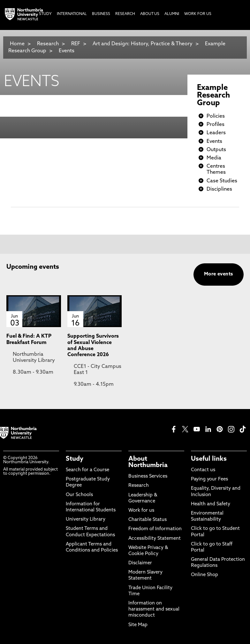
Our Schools (79, 495)
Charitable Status (148, 520)
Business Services (148, 476)
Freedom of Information (155, 529)
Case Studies (222, 181)
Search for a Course (87, 470)
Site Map (138, 625)
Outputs (216, 150)
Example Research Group (213, 96)
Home (17, 44)
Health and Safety (211, 504)
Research (48, 44)
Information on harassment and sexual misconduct (154, 609)
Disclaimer (140, 563)
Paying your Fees (209, 479)
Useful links (209, 459)
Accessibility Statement (155, 539)
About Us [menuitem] (150, 14)
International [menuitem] (72, 14)
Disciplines (219, 189)
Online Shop (205, 575)
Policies (216, 116)
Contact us (203, 470)
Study (75, 459)
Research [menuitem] (125, 14)
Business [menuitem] (101, 14)
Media (214, 158)
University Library (86, 520)
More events (219, 274)
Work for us (141, 511)
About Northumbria (148, 462)
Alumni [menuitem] (172, 14)
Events (67, 51)
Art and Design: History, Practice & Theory (143, 44)
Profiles (216, 125)
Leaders (216, 133)
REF (76, 44)
